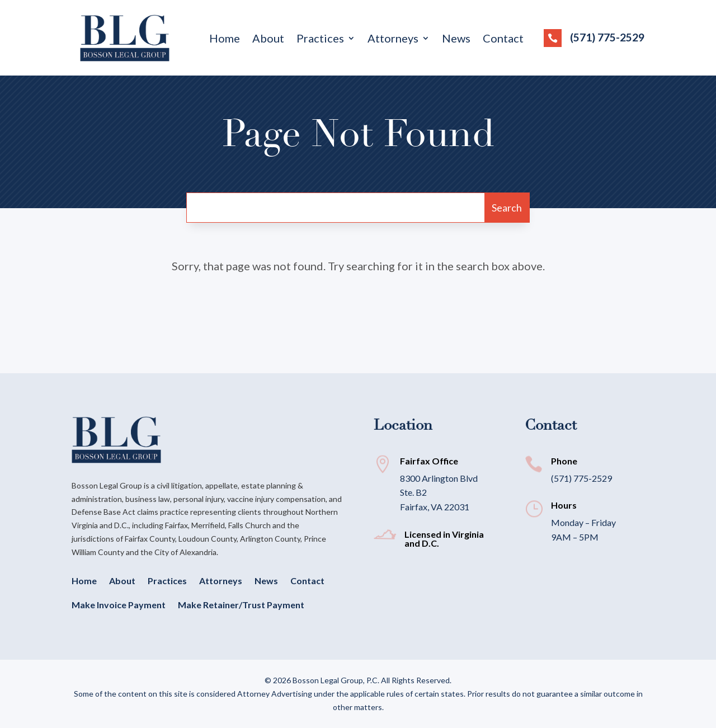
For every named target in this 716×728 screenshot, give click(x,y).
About (268, 39)
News (456, 39)
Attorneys (393, 39)
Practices (320, 39)
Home (225, 39)
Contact (503, 39)
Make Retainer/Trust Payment (241, 605)
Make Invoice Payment (119, 605)
